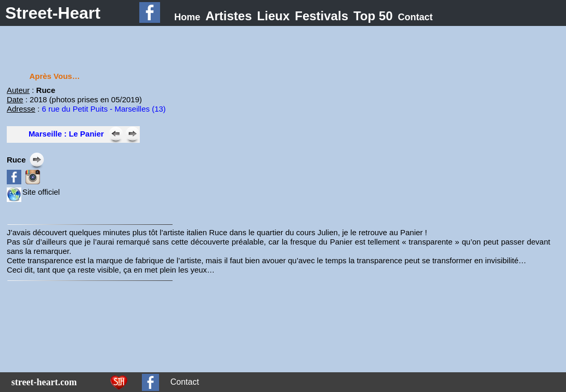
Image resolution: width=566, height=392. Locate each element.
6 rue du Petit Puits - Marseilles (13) (103, 109)
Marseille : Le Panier (66, 134)
